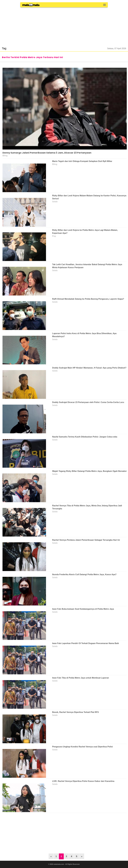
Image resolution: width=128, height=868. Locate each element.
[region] (64, 26)
